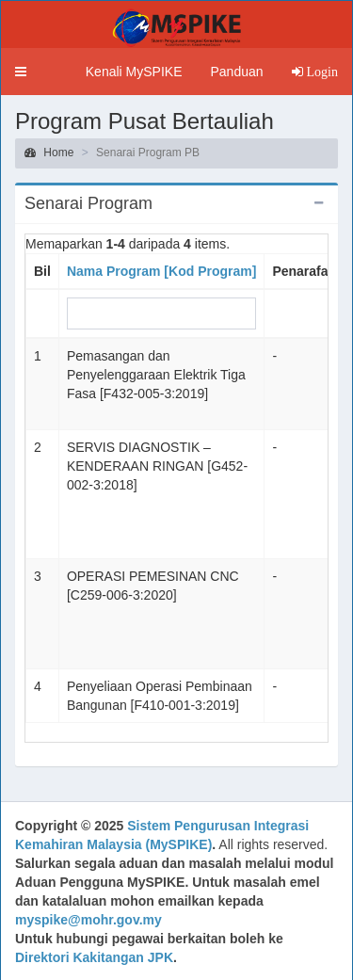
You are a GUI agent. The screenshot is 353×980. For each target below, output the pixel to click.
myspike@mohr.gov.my (88, 920)
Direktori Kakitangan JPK (94, 957)
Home (49, 153)
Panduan (236, 72)
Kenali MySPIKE (134, 72)
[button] (21, 72)
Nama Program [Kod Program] (161, 271)
